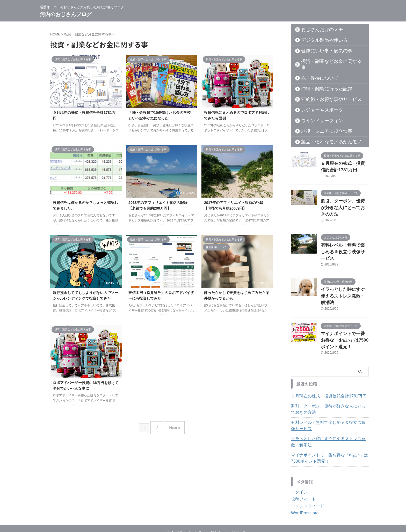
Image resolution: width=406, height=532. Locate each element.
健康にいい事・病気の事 (320, 51)
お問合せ (214, 498)
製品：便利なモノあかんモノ (324, 136)
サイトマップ (236, 498)
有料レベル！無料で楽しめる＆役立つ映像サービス (329, 391)
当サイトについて (189, 498)
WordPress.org (303, 478)
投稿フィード (302, 464)
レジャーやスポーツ (316, 104)
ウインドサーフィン (316, 114)
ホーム (165, 498)
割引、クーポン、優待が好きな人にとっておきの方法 (329, 375)
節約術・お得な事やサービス (324, 93)
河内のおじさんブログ (66, 14)
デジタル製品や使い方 (318, 40)
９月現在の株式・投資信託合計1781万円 (324, 361)
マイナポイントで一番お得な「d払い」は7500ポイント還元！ (344, 307)
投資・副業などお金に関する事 (325, 61)
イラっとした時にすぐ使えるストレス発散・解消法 (329, 407)
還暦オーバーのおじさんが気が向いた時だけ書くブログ (203, 508)
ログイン (298, 457)
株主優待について (315, 72)
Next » (173, 426)
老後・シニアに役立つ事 (320, 125)
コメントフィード (306, 471)
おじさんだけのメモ (316, 29)
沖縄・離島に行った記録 (320, 83)
